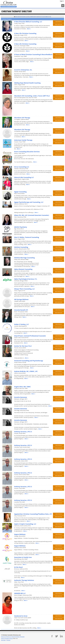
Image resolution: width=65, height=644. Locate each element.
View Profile (59, 22)
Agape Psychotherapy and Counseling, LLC (29, 202)
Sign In (62, 1)
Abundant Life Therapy (22, 118)
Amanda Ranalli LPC (21, 310)
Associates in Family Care (23, 557)
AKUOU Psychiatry (21, 227)
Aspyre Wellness (20, 534)
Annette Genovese (21, 397)
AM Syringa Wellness (21, 299)
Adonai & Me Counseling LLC (24, 177)
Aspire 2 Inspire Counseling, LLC (25, 524)
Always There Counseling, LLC (24, 289)
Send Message (59, 24)
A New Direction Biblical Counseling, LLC (28, 22)
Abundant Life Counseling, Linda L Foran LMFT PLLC (32, 96)
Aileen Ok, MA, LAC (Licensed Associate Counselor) (32, 215)
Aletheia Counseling (21, 247)
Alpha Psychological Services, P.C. (26, 279)
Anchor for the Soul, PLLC (23, 346)
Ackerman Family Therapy (23, 140)
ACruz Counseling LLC (22, 167)
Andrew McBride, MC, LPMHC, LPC (26, 371)
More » (29, 29)
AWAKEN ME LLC (20, 593)
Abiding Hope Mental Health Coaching (27, 83)
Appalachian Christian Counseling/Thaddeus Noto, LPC (33, 514)
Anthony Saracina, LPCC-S (23, 432)
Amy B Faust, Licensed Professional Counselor (30, 336)
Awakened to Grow (21, 616)
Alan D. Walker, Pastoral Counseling (27, 237)
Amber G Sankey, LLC (21, 324)
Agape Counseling (20, 192)
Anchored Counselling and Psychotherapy (29, 361)
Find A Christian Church (7, 638)
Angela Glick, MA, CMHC (22, 387)
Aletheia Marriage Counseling (24, 258)
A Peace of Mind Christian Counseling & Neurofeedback (33, 54)
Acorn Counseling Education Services (27, 152)
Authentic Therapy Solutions (24, 580)
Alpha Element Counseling (23, 269)
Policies (8, 640)
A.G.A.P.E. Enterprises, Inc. (23, 70)
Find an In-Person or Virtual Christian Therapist (13, 637)
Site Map (3, 640)
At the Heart (18, 567)
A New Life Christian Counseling (25, 33)
